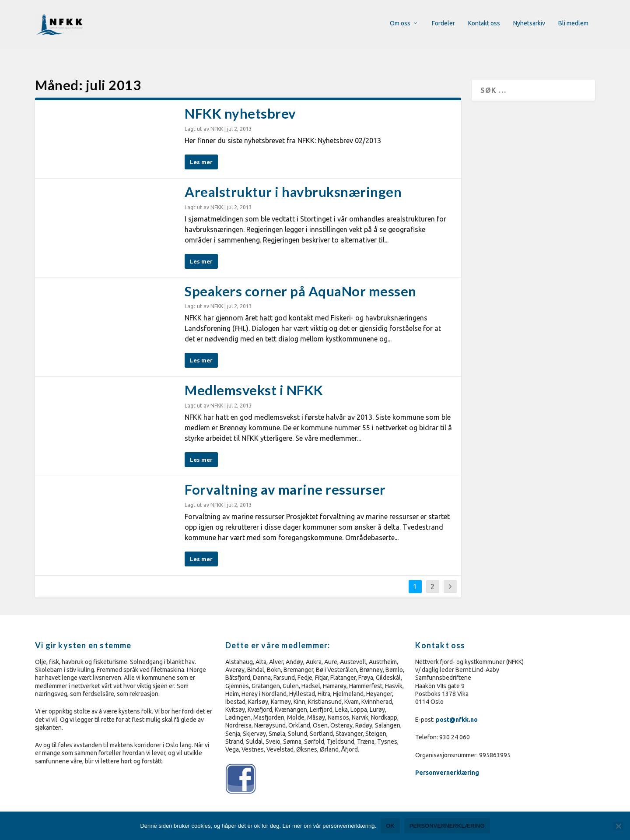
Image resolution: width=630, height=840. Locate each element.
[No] (618, 826)
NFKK (217, 116)
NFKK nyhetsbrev (240, 101)
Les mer (201, 149)
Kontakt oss (484, 24)
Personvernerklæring (448, 760)
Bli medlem (573, 24)
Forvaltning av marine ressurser (285, 477)
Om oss (400, 24)
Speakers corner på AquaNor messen (301, 278)
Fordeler (443, 24)
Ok (390, 826)
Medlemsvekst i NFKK (254, 377)
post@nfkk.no (457, 706)
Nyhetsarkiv (529, 24)
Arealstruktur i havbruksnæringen (293, 179)
